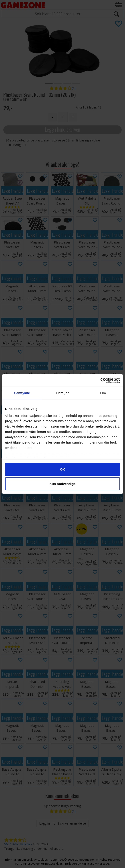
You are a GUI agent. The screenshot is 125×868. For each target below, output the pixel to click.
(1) (74, 88)
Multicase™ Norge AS (96, 864)
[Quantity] (63, 117)
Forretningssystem (28, 864)
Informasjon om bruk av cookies (26, 860)
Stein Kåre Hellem (17, 844)
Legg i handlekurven (62, 129)
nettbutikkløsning (57, 864)
